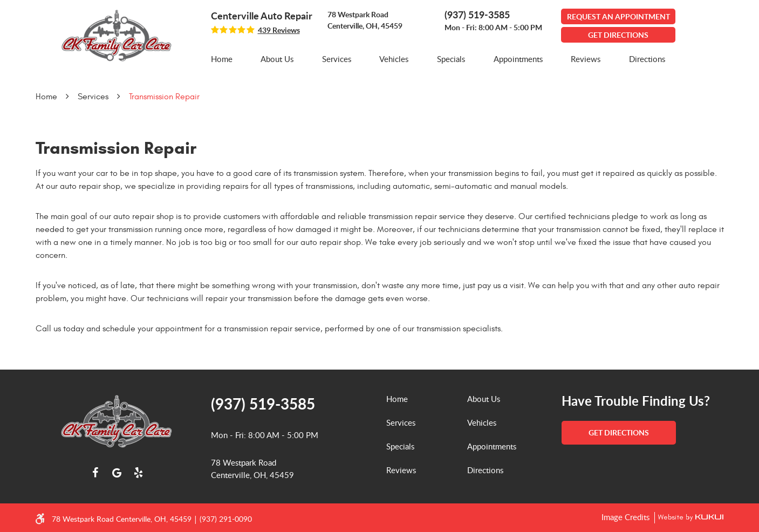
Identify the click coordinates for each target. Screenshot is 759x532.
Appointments (518, 59)
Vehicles (394, 59)
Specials (451, 59)
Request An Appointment (618, 16)
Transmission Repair (164, 97)
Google (117, 473)
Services (337, 59)
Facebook (95, 473)
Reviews (586, 59)
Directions (647, 59)
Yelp (138, 473)
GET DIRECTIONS (618, 35)
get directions (619, 432)
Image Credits (627, 517)
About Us (277, 59)
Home (222, 59)
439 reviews (279, 30)
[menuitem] (222, 59)
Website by (689, 518)
